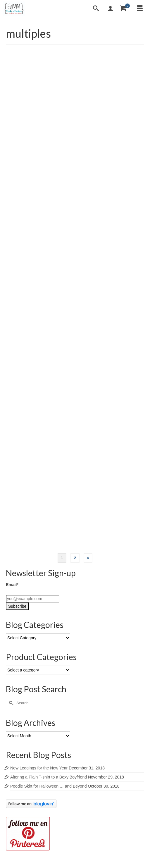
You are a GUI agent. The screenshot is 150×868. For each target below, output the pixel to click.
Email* (12, 585)
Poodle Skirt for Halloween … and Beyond (48, 786)
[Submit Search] (10, 703)
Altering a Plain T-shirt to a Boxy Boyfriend (49, 777)
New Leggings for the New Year (39, 768)
